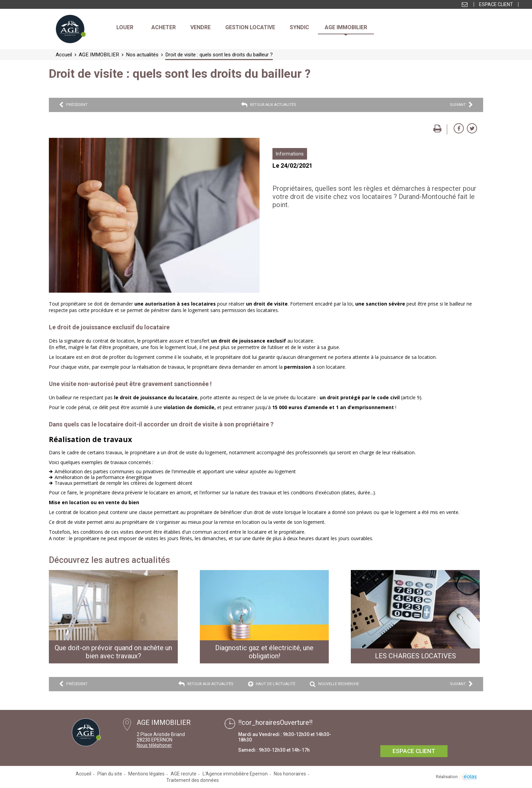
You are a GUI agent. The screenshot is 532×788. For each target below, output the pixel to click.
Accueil (83, 774)
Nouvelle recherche (334, 684)
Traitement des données (193, 780)
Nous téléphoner (154, 745)
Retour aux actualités (269, 105)
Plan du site (110, 774)
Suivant (461, 105)
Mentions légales (146, 774)
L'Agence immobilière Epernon (235, 774)
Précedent (73, 105)
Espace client (496, 4)
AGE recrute (184, 774)
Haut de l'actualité (272, 684)
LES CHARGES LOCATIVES (415, 656)
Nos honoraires (290, 774)
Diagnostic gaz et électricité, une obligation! (264, 652)
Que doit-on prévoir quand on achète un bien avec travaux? (113, 652)
